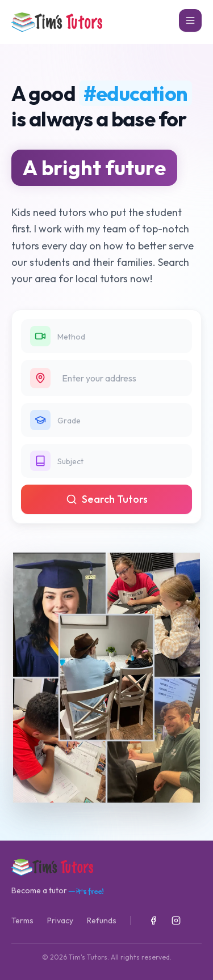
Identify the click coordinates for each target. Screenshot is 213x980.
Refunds (102, 920)
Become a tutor (58, 891)
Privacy (60, 920)
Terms (22, 920)
